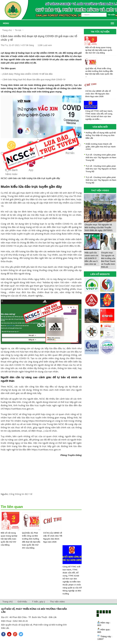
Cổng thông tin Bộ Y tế (21, 494)
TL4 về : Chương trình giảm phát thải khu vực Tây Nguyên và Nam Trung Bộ (101, 157)
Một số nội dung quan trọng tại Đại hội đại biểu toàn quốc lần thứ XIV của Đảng (9, 539)
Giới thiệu (22, 602)
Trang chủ (7, 30)
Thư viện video (57, 602)
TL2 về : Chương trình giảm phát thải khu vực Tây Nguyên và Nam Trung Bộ (101, 180)
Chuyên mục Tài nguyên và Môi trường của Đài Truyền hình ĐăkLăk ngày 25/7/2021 (99, 227)
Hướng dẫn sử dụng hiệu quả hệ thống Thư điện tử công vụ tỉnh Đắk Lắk (101, 135)
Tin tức (18, 30)
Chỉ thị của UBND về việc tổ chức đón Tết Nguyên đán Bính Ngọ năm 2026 (98, 94)
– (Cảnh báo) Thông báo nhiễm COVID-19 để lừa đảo (27, 74)
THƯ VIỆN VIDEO (100, 190)
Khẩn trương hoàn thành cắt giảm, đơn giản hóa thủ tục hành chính (101, 146)
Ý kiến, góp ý (38, 602)
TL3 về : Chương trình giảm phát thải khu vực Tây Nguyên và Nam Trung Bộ (101, 169)
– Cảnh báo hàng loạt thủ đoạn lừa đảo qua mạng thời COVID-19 (33, 79)
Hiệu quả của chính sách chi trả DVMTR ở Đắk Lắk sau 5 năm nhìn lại (91, 258)
